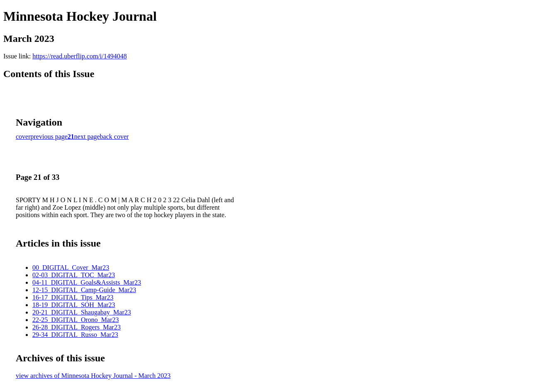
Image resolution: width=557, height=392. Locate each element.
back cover (114, 137)
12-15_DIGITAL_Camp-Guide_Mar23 (84, 290)
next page (87, 137)
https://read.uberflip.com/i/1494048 (80, 56)
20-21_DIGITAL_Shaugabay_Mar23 (82, 312)
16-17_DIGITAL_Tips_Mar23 (73, 297)
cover (23, 137)
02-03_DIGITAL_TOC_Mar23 (74, 275)
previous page (49, 137)
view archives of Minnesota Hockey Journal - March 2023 (93, 376)
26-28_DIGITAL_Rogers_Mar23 (77, 327)
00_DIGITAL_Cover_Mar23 (71, 267)
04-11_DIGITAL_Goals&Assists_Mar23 (87, 282)
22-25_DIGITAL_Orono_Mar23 (75, 320)
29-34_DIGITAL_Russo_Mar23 (75, 335)
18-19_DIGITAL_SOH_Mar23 (74, 305)
